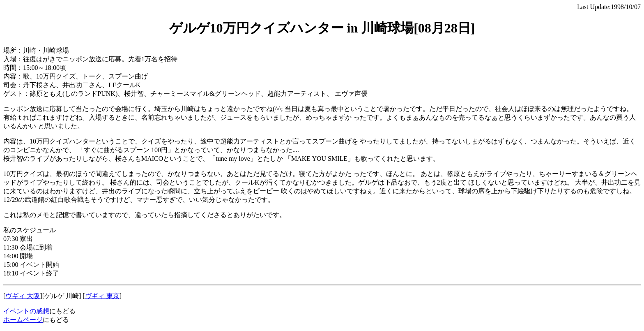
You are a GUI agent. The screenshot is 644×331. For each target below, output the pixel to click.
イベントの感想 (26, 311)
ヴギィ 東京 (102, 296)
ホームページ (23, 320)
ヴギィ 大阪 (23, 296)
